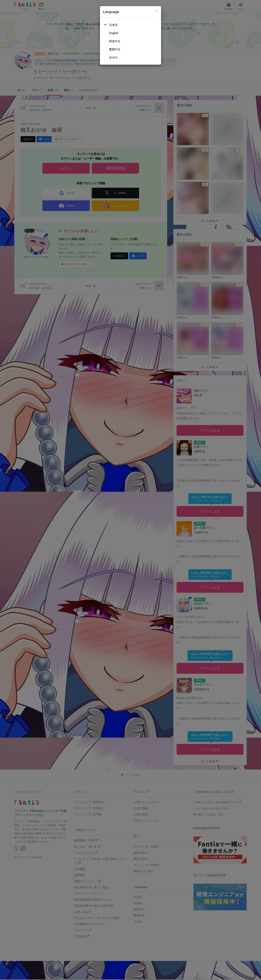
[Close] (157, 11)
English (114, 33)
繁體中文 (115, 49)
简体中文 (115, 41)
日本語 (113, 25)
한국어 (113, 58)
